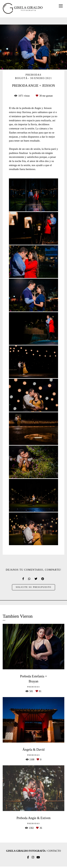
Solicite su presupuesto (33, 587)
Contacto (54, 851)
